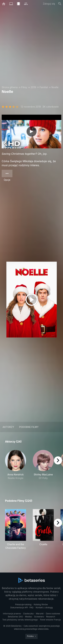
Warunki (40, 614)
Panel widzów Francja (50, 620)
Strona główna (10, 87)
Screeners (39, 617)
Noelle (55, 87)
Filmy (24, 87)
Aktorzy (8, 427)
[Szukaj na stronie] (60, 4)
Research (51, 617)
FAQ (32, 608)
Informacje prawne (12, 614)
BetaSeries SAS (15, 617)
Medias (28, 617)
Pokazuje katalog (23, 604)
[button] (16, 467)
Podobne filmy (29, 427)
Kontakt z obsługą (44, 608)
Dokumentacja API (19, 608)
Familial (44, 87)
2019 (33, 87)
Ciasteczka (28, 614)
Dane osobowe (53, 614)
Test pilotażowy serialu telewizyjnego (20, 620)
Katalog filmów (41, 604)
